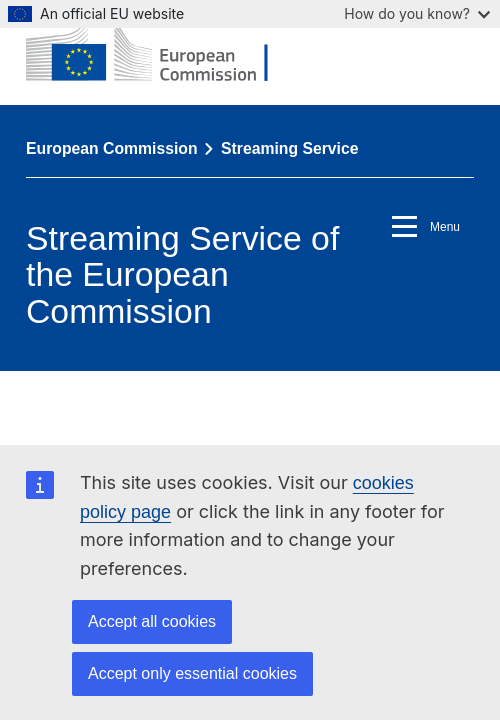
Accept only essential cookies (192, 673)
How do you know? (417, 13)
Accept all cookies (152, 621)
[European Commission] (162, 52)
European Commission (112, 148)
